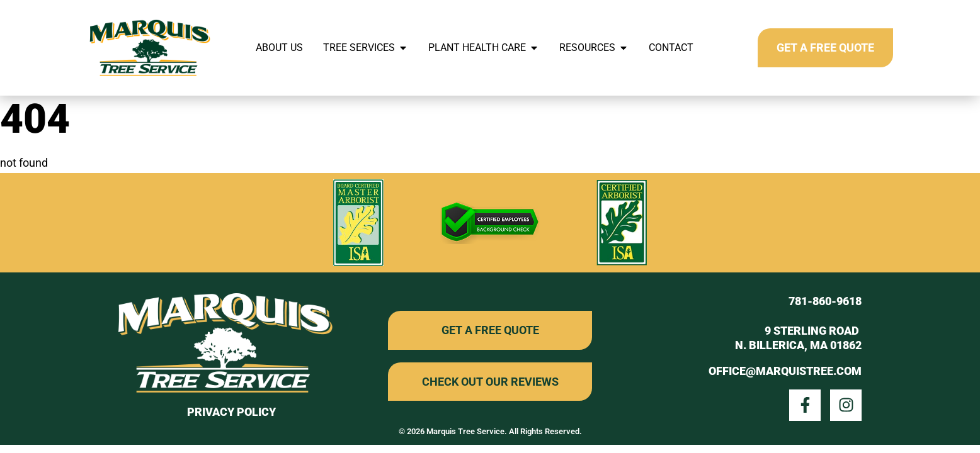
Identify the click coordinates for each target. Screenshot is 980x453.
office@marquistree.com (785, 371)
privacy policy (231, 412)
